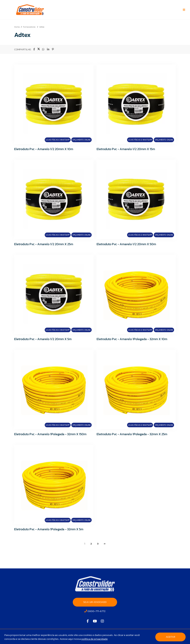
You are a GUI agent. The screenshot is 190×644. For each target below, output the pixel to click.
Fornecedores (29, 27)
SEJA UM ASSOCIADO (95, 602)
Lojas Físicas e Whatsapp (58, 140)
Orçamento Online (82, 140)
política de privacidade (94, 639)
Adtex (42, 27)
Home (17, 27)
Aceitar (170, 637)
